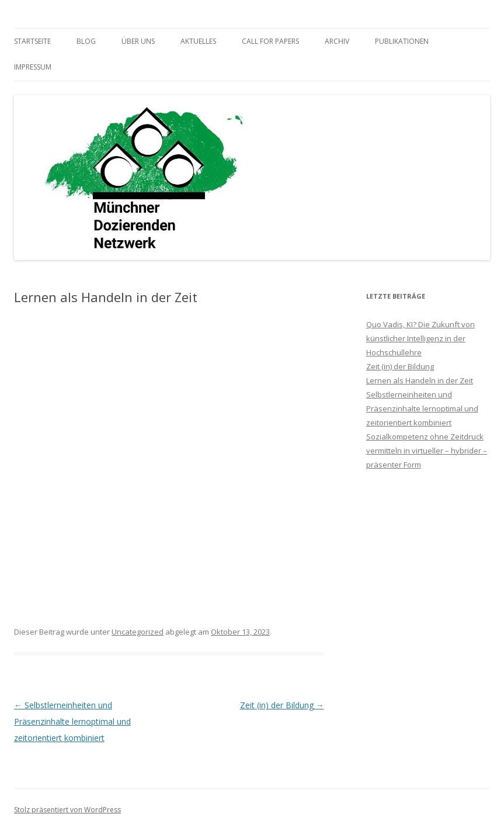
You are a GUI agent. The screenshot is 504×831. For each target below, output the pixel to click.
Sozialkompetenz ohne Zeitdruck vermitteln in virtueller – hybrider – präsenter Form (427, 451)
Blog (86, 41)
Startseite (32, 41)
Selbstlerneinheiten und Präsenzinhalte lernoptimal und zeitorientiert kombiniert (72, 721)
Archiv (337, 41)
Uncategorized (138, 632)
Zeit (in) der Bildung (282, 705)
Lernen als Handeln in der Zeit (420, 380)
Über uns (138, 41)
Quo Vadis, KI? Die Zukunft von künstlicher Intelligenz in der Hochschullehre (420, 338)
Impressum (33, 67)
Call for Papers (270, 41)
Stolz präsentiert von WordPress (67, 810)
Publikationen (402, 41)
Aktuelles (198, 41)
